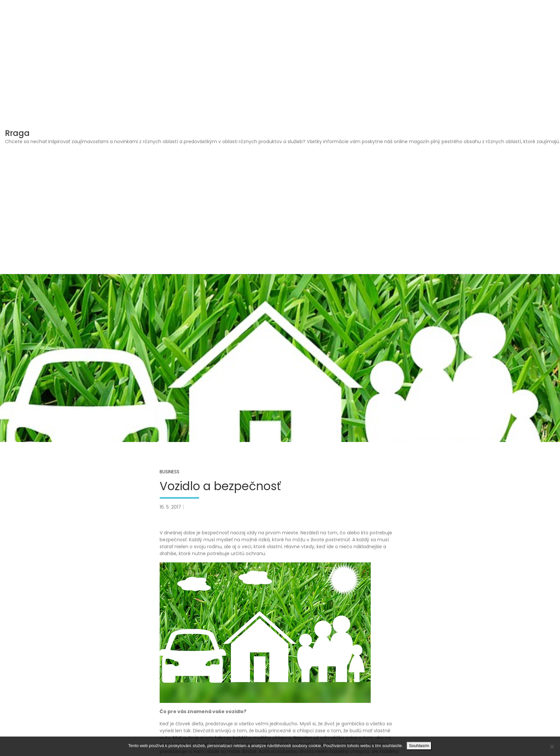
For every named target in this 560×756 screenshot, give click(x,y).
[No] (552, 746)
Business (170, 472)
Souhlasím (419, 746)
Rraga (17, 133)
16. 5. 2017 (170, 507)
